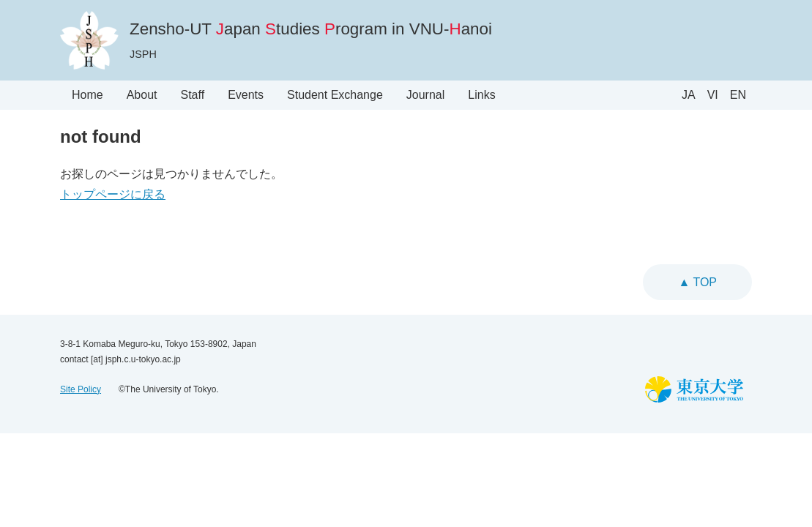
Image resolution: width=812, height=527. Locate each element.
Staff (193, 95)
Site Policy (81, 389)
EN (738, 95)
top (703, 282)
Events (246, 95)
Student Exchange (335, 95)
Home (87, 95)
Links (481, 95)
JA (689, 95)
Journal (425, 95)
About (142, 95)
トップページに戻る (113, 194)
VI (713, 95)
